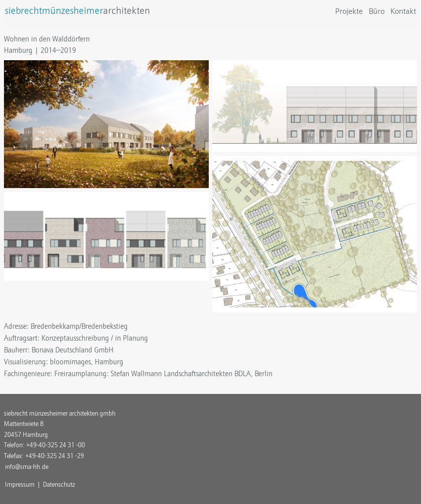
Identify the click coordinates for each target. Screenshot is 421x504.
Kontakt (403, 11)
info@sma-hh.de (27, 467)
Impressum (20, 485)
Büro (377, 11)
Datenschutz (59, 485)
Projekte (349, 11)
